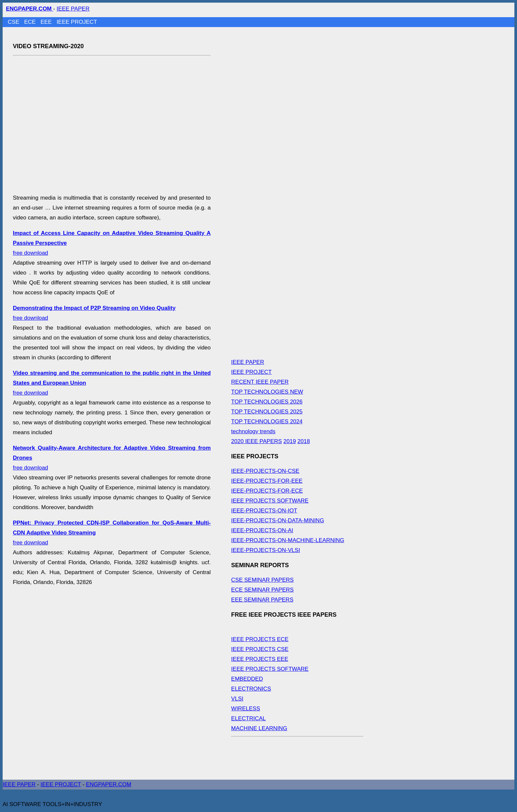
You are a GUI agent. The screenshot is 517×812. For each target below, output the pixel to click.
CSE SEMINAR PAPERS (262, 580)
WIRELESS (246, 709)
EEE (47, 22)
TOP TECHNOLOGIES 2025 (267, 412)
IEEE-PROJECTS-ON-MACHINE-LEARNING (288, 540)
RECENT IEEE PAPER (260, 382)
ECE (31, 22)
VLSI (237, 699)
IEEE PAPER (73, 9)
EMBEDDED (247, 679)
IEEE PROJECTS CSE (260, 649)
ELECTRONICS (251, 689)
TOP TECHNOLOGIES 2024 (267, 422)
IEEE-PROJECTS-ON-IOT (264, 511)
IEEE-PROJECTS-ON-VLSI (266, 550)
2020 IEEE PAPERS (257, 441)
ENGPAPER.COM (109, 784)
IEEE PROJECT (77, 22)
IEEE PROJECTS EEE (260, 659)
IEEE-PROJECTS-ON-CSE (265, 471)
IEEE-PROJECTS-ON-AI (262, 530)
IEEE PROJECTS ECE (260, 639)
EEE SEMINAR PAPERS (262, 600)
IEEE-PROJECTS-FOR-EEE (267, 481)
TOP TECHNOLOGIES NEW (267, 392)
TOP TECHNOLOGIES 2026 (267, 402)
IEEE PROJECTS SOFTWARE (270, 501)
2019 (290, 441)
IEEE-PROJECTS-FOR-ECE (267, 491)
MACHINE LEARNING (259, 728)
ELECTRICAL (248, 718)
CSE (15, 22)
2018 (304, 441)
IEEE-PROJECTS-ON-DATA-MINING (278, 520)
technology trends (253, 431)
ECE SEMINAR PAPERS (262, 590)
